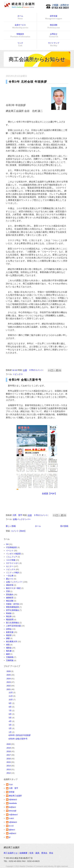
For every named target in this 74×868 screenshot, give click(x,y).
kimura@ (13, 811)
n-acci (11, 818)
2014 (9, 766)
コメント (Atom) (18, 531)
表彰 (8, 645)
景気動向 (10, 595)
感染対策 (10, 585)
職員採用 (10, 620)
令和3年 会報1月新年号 (25, 380)
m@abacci (13, 815)
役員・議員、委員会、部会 (41, 853)
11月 (11, 696)
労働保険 (10, 657)
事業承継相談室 (13, 607)
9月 (10, 703)
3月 (10, 725)
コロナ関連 (11, 560)
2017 (9, 755)
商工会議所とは (11, 853)
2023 (9, 682)
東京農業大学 (12, 642)
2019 (9, 748)
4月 (10, 721)
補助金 (9, 648)
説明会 (9, 629)
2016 (9, 759)
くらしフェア (12, 557)
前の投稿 (64, 526)
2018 (9, 751)
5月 (10, 718)
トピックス (18, 374)
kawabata (13, 803)
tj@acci (12, 830)
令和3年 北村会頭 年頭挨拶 (28, 82)
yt (10, 837)
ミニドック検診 (13, 573)
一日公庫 (10, 576)
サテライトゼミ (13, 563)
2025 (9, 675)
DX (7, 544)
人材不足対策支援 (13, 626)
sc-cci (11, 826)
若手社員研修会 (13, 610)
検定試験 (54, 26)
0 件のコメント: (37, 370)
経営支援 (54, 17)
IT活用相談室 (12, 547)
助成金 (9, 613)
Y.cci (11, 784)
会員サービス (20, 26)
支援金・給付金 (13, 604)
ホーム (20, 17)
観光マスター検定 (13, 588)
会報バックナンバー (22, 519)
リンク (20, 44)
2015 (9, 762)
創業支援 (10, 632)
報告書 (9, 651)
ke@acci (12, 807)
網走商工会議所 (15, 796)
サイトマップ (54, 44)
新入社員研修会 (13, 623)
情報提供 (20, 35)
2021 (9, 689)
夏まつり (10, 579)
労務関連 (10, 660)
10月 (11, 700)
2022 (9, 686)
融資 (8, 654)
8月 (10, 707)
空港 (8, 591)
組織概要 (23, 853)
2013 (9, 769)
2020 (9, 744)
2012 (9, 773)
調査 (8, 638)
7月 (10, 711)
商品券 (9, 616)
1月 (10, 732)
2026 (9, 671)
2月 (10, 728)
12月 (11, 692)
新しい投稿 (11, 526)
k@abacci (13, 800)
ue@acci (13, 833)
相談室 (9, 635)
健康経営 (10, 598)
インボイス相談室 (13, 554)
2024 (9, 679)
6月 (10, 714)
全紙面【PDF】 (49, 493)
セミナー (10, 566)
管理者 (12, 792)
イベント (10, 551)
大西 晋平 (14, 788)
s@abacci (13, 822)
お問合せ (54, 35)
